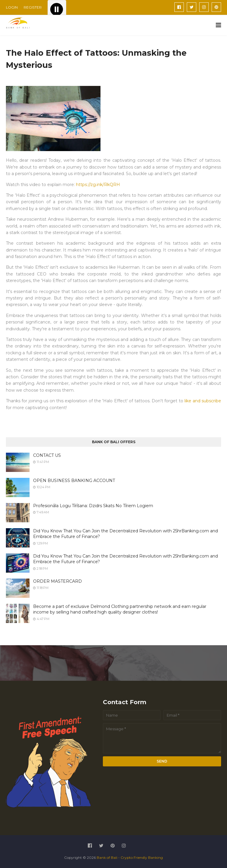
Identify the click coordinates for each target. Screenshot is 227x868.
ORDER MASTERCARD (57, 581)
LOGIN (12, 7)
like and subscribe (203, 401)
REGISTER (33, 7)
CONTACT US (47, 455)
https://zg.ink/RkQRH (98, 185)
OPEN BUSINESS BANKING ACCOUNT (74, 481)
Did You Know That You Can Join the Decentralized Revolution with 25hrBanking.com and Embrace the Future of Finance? (125, 534)
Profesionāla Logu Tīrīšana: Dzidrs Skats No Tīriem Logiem (93, 506)
